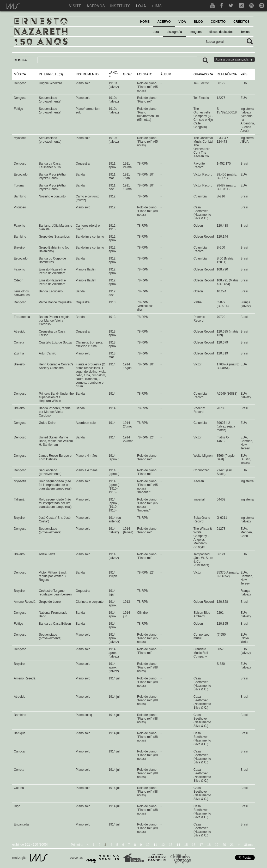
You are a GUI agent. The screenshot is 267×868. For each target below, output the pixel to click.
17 (201, 845)
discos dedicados (221, 32)
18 (209, 845)
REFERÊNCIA (227, 74)
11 (155, 845)
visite (75, 6)
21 (232, 845)
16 (194, 845)
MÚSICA (20, 74)
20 (224, 845)
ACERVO (164, 22)
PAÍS (244, 74)
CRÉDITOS (241, 22)
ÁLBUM (166, 74)
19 (217, 845)
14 (178, 845)
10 (148, 845)
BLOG (198, 22)
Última (248, 845)
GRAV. (128, 74)
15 (186, 845)
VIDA (182, 22)
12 (163, 845)
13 (171, 845)
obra (156, 32)
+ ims (157, 6)
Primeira (77, 845)
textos (245, 32)
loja (141, 6)
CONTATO (218, 22)
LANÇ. (113, 73)
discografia (174, 32)
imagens (196, 32)
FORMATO (145, 74)
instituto (121, 6)
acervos (96, 6)
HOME (145, 22)
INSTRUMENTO (87, 74)
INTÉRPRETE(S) (51, 74)
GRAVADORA (203, 74)
